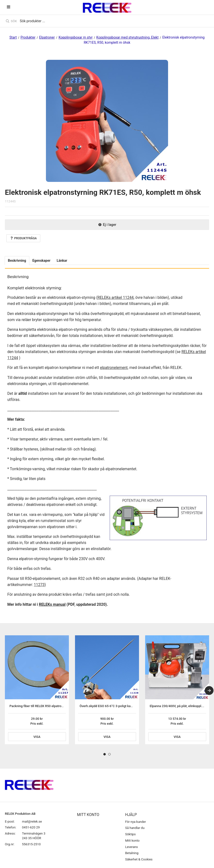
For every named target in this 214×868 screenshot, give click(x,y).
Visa (37, 737)
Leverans (131, 847)
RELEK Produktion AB (20, 814)
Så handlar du (135, 828)
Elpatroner (47, 37)
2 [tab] (109, 754)
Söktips (130, 834)
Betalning (132, 853)
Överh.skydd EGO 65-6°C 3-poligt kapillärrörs (112, 706)
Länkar (62, 261)
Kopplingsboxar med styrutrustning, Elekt (127, 37)
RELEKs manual (52, 605)
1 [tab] (105, 754)
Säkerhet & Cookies (139, 859)
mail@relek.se (32, 821)
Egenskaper (42, 261)
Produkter (28, 37)
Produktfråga (23, 238)
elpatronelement (114, 368)
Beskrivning (17, 261)
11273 (39, 585)
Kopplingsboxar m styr (76, 37)
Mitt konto (132, 841)
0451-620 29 (31, 827)
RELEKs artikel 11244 (116, 298)
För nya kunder (135, 822)
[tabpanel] (37, 690)
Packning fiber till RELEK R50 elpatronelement (42, 706)
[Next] (209, 690)
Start (13, 37)
